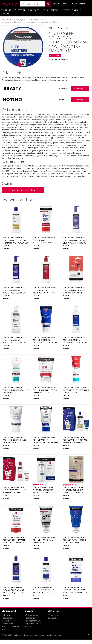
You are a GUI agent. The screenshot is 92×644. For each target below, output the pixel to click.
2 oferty (66, 299)
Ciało (30, 10)
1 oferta (36, 249)
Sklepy (82, 4)
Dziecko (54, 10)
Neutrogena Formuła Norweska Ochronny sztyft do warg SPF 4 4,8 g (45, 490)
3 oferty (6, 249)
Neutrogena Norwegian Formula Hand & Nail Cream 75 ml (44, 540)
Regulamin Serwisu (33, 624)
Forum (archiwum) (33, 621)
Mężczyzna (65, 10)
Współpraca (53, 615)
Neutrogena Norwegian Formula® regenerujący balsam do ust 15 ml (74, 290)
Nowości (57, 4)
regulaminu (57, 635)
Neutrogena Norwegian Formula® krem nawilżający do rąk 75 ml (45, 240)
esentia (9, 3)
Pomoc (5, 629)
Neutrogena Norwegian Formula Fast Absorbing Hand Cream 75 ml (75, 540)
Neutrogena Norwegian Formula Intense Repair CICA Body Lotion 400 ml (44, 290)
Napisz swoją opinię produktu (23, 190)
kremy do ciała (39, 20)
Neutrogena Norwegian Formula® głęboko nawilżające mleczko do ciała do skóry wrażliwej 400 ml (15, 343)
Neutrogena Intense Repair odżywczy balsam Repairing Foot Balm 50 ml (76, 390)
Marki (66, 4)
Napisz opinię (55, 55)
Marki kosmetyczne (11, 627)
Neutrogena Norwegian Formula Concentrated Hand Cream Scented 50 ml (75, 590)
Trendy (74, 4)
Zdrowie (5, 14)
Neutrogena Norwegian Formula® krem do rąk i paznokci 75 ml (14, 440)
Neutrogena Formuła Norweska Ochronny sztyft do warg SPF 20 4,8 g (76, 490)
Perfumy (22, 10)
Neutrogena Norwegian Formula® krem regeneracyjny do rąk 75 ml (46, 440)
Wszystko (6, 20)
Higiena (45, 10)
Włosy (37, 10)
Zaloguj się (53, 618)
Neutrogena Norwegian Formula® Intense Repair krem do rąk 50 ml (45, 390)
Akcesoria (77, 10)
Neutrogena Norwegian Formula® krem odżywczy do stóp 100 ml (15, 390)
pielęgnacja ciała (24, 20)
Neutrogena (59, 28)
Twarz (4, 10)
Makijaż (13, 10)
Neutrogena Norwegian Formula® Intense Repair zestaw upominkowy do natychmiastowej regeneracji (15, 492)
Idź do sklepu (80, 88)
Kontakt (29, 627)
